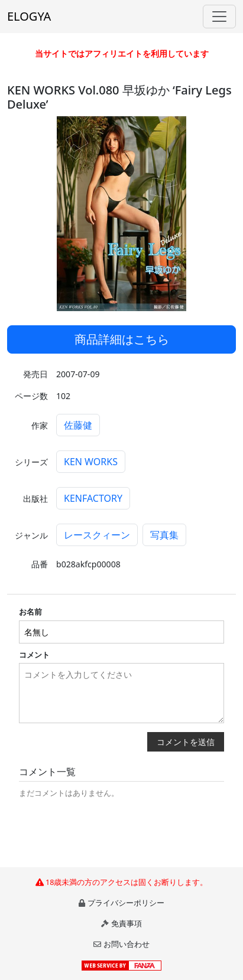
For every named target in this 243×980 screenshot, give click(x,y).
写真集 (164, 535)
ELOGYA (29, 16)
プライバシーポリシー (126, 903)
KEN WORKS (91, 462)
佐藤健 (78, 425)
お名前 (30, 612)
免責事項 (127, 923)
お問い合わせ (127, 944)
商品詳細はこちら (122, 339)
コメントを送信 (186, 742)
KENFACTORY (93, 498)
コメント (34, 655)
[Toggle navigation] (219, 17)
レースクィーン (97, 535)
